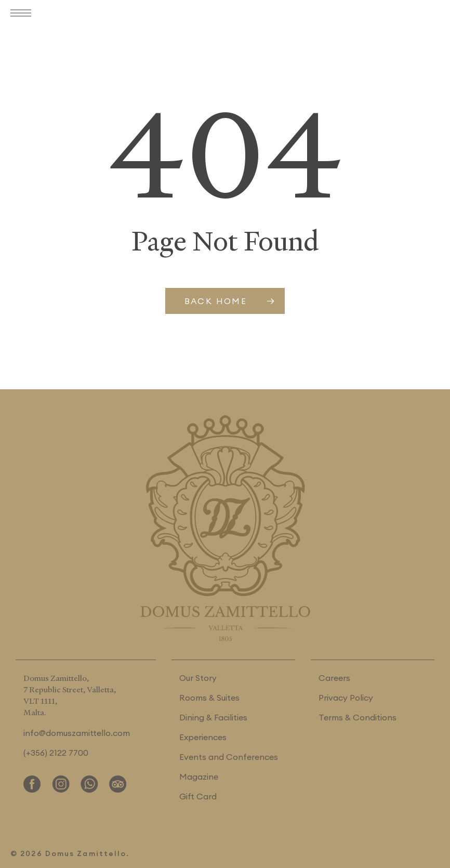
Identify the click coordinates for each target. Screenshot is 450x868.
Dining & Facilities (213, 717)
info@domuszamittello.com (77, 733)
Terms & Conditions (358, 717)
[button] (23, 14)
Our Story (198, 678)
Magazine (199, 777)
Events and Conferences (229, 757)
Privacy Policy (346, 698)
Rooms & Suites (209, 698)
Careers (334, 678)
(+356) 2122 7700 (56, 753)
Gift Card (198, 796)
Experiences (203, 737)
